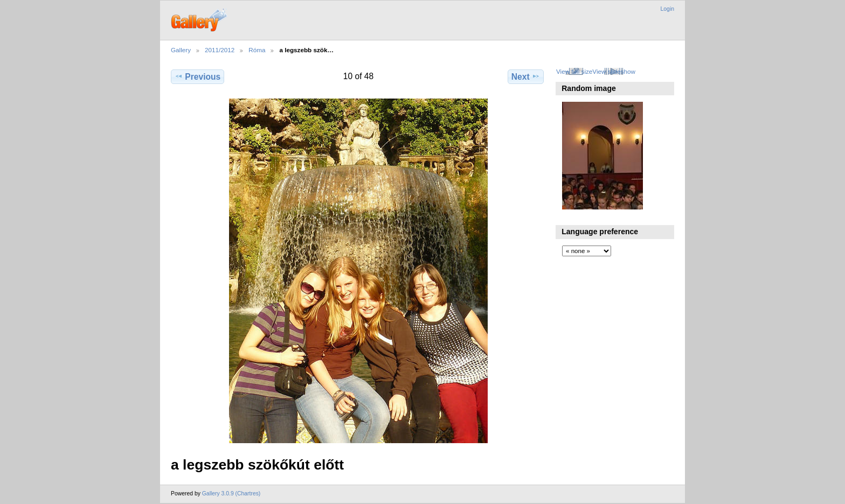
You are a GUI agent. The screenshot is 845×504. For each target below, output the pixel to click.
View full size (574, 71)
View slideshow (614, 71)
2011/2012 (220, 50)
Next (526, 76)
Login (667, 9)
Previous (198, 76)
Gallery (181, 50)
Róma (257, 50)
